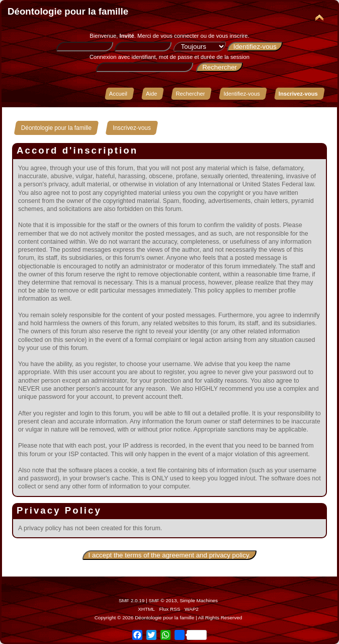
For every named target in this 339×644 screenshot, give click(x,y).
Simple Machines (199, 600)
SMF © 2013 (163, 600)
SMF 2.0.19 (132, 600)
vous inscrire (232, 36)
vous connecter (180, 36)
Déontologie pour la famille (68, 11)
